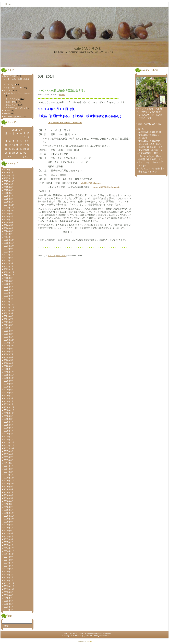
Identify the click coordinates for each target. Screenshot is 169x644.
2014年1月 (9, 581)
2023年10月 (9, 246)
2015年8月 (9, 525)
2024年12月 (9, 205)
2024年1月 (9, 237)
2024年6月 (9, 222)
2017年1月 (9, 475)
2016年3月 (9, 504)
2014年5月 (9, 569)
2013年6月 (9, 601)
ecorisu (62, 95)
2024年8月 (9, 217)
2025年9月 (9, 184)
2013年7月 (9, 598)
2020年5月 (9, 360)
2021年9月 (9, 313)
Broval (89, 641)
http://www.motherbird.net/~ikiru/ (65, 122)
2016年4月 (9, 501)
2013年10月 (9, 589)
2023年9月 (9, 249)
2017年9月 (9, 451)
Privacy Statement (104, 633)
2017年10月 (9, 448)
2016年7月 (9, 492)
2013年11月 (9, 586)
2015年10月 (9, 519)
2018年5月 (9, 428)
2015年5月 (9, 533)
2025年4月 (9, 196)
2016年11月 (9, 481)
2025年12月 (9, 176)
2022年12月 (9, 272)
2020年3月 (9, 366)
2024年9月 (9, 214)
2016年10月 (9, 484)
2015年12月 (9, 513)
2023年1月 (9, 269)
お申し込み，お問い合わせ (18, 79)
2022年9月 (9, 278)
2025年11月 (9, 178)
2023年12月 (9, 240)
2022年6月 (9, 287)
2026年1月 (9, 172)
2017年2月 (9, 472)
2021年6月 (9, 322)
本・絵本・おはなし (13, 116)
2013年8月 (9, 595)
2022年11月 (9, 275)
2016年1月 (9, 510)
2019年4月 (9, 396)
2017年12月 (9, 442)
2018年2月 (9, 437)
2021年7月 (9, 319)
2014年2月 (9, 578)
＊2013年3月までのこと (16, 108)
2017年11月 (9, 446)
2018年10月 (9, 413)
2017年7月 (9, 457)
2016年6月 (9, 495)
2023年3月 (9, 263)
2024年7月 (9, 220)
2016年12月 (9, 478)
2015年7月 (9, 528)
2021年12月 (9, 305)
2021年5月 (9, 325)
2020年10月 (9, 346)
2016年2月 (9, 507)
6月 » (26, 157)
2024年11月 (9, 208)
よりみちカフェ (13, 99)
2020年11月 (9, 343)
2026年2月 (9, 170)
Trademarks (90, 633)
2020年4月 (9, 363)
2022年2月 (9, 299)
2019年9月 (9, 381)
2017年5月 (9, 463)
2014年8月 (9, 560)
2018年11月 (9, 410)
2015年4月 (9, 536)
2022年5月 (9, 290)
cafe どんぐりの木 (88, 49)
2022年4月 (9, 293)
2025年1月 (9, 202)
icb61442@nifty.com (91, 183)
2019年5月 (9, 393)
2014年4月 (9, 572)
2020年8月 (9, 352)
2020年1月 (9, 369)
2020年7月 (9, 354)
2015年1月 (9, 545)
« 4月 (9, 157)
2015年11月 (9, 516)
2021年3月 (9, 331)
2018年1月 (9, 440)
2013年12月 (9, 583)
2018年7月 (9, 422)
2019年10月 (9, 378)
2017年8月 (9, 454)
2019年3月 (9, 398)
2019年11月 (9, 375)
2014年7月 (9, 563)
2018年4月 (9, 431)
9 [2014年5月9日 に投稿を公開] (21, 141)
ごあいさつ (11, 85)
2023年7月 (9, 255)
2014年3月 (9, 575)
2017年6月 (9, 460)
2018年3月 (9, 434)
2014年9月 (9, 557)
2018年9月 (9, 416)
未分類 (7, 114)
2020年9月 (9, 349)
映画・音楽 (11, 102)
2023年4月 (9, 261)
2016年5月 (9, 498)
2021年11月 (9, 307)
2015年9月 (9, 522)
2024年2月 (9, 234)
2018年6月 (9, 425)
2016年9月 (9, 487)
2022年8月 (9, 281)
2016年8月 (9, 489)
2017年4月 (9, 466)
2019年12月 (9, 372)
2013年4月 (9, 607)
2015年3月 (9, 539)
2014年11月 (9, 551)
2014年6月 (9, 566)
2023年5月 (9, 258)
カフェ (7, 111)
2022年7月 (9, 284)
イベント (8, 90)
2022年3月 (9, 296)
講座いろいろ (12, 105)
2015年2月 (9, 542)
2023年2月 (9, 266)
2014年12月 (9, 548)
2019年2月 (9, 401)
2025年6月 (9, 190)
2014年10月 (9, 554)
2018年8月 (9, 419)
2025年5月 (9, 193)
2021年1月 (9, 337)
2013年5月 (9, 604)
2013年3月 (9, 610)
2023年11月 (9, 243)
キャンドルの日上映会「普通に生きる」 (62, 91)
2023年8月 (9, 252)
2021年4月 (9, 328)
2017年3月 (9, 469)
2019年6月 (9, 390)
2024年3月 (9, 231)
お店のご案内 (10, 76)
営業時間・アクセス (15, 88)
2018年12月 (9, 407)
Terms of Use (78, 633)
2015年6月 (9, 531)
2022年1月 (9, 302)
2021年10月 (9, 311)
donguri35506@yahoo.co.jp (107, 187)
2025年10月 (9, 181)
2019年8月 (9, 384)
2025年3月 (9, 199)
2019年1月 (9, 404)
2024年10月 (9, 211)
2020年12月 (9, 340)
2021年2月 (9, 334)
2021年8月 (9, 316)
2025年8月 (9, 187)
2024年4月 (9, 228)
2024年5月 (9, 225)
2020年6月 (9, 357)
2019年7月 (9, 387)
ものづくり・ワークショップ (19, 93)
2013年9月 (9, 592)
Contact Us (66, 633)
